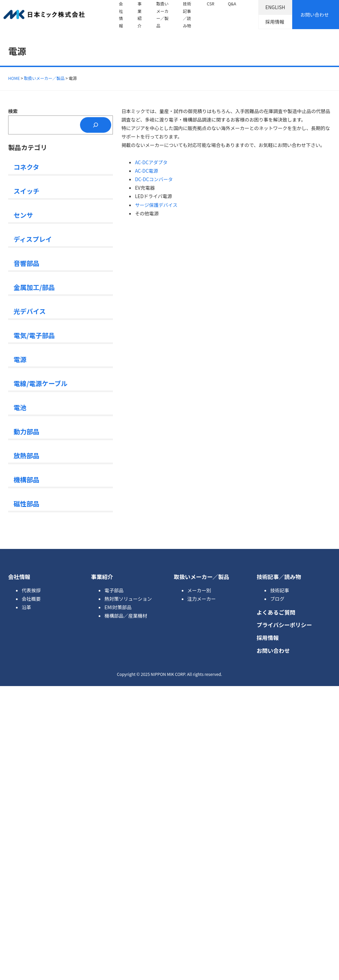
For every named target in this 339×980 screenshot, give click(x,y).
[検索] (96, 125)
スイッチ (26, 191)
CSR (211, 4)
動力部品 (26, 431)
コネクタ (26, 167)
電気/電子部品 (34, 335)
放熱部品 (26, 455)
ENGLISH (275, 7)
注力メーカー (202, 599)
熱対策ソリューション (128, 599)
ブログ (277, 599)
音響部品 (26, 263)
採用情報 (275, 22)
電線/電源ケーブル (41, 383)
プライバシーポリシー (284, 625)
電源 (20, 359)
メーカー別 (199, 590)
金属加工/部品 (34, 287)
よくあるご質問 (276, 612)
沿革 (26, 607)
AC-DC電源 (146, 171)
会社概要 (31, 599)
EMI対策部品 (118, 607)
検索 (13, 111)
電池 (20, 407)
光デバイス (30, 311)
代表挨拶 (31, 590)
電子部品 (114, 590)
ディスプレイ (33, 239)
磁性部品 (26, 503)
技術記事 (280, 590)
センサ (23, 215)
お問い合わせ (315, 15)
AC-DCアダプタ (151, 162)
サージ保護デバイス (156, 205)
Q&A (232, 4)
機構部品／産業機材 (126, 616)
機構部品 (26, 479)
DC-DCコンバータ (154, 179)
